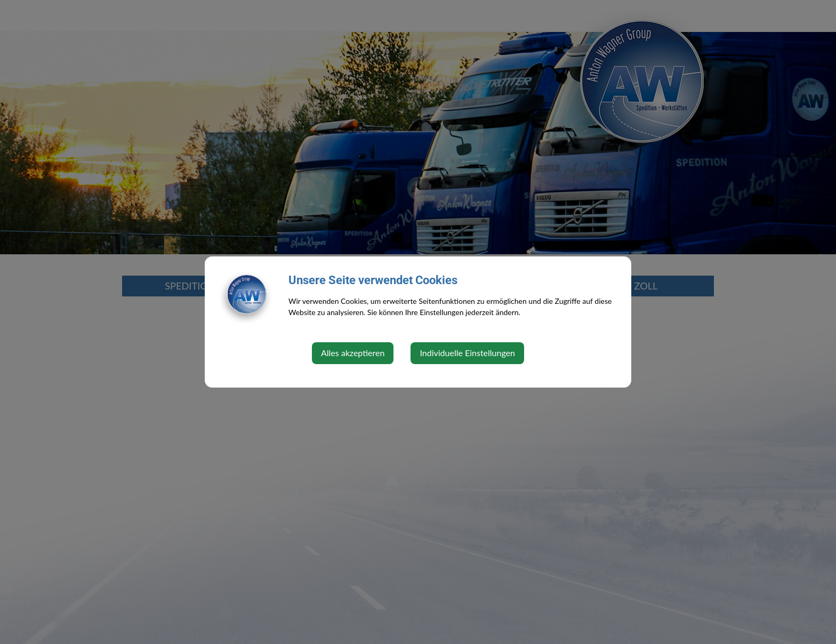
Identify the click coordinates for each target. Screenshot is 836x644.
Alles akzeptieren (353, 353)
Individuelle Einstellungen (467, 353)
